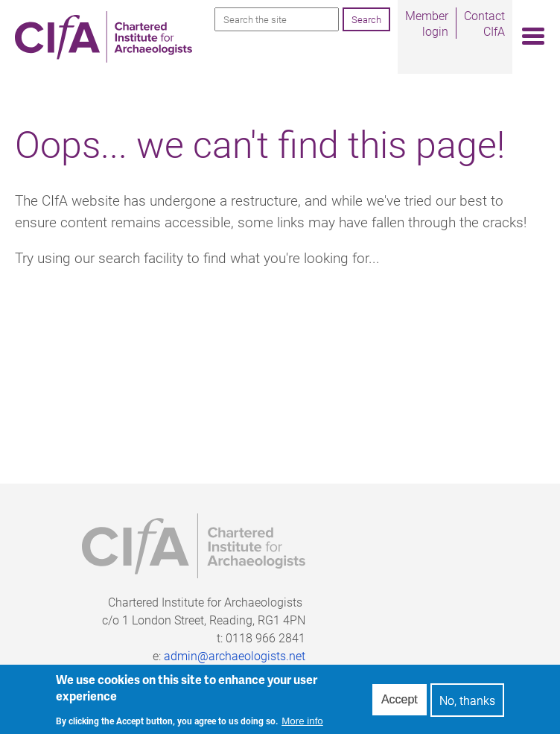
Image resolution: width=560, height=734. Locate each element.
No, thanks (467, 705)
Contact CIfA (484, 23)
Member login (427, 23)
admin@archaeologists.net (235, 655)
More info (302, 725)
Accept (400, 704)
